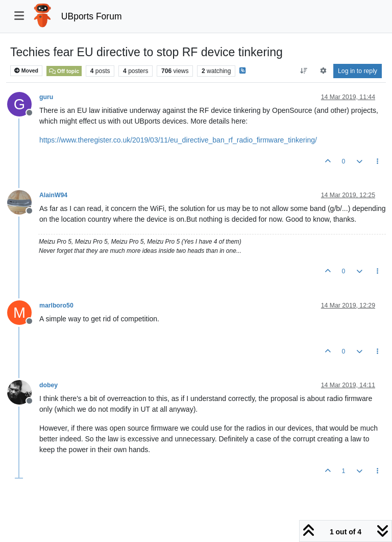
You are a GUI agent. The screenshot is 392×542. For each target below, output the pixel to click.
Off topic (64, 71)
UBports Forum (92, 16)
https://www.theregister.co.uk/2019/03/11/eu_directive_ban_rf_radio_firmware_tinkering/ (178, 140)
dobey (48, 385)
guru (46, 97)
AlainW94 (53, 195)
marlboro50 (56, 305)
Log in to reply (358, 71)
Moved (26, 71)
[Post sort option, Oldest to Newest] (304, 71)
